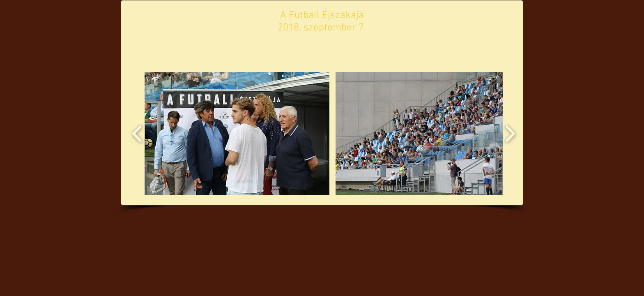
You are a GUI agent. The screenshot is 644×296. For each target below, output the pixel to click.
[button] (237, 134)
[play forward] (510, 134)
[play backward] (137, 134)
